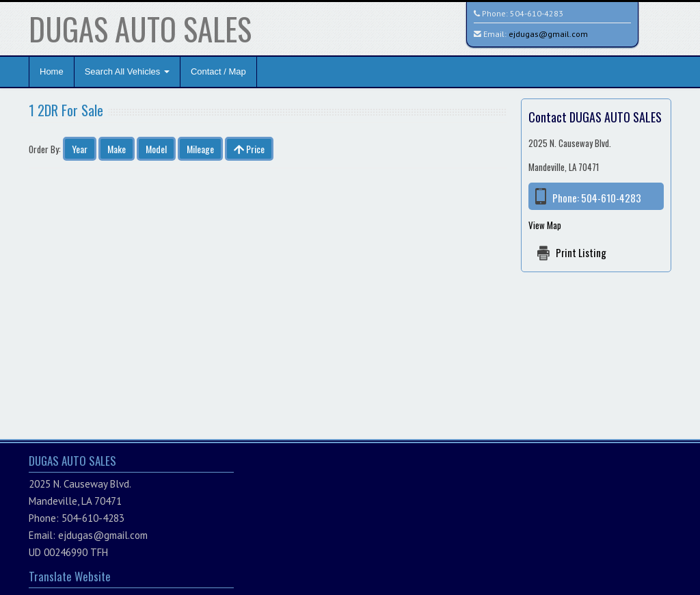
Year (80, 149)
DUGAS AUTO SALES (140, 28)
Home (52, 71)
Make (117, 149)
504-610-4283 (537, 13)
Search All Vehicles (127, 71)
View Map (545, 225)
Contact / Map (218, 71)
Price (249, 149)
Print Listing (581, 252)
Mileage (200, 149)
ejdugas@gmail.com (548, 34)
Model (156, 149)
